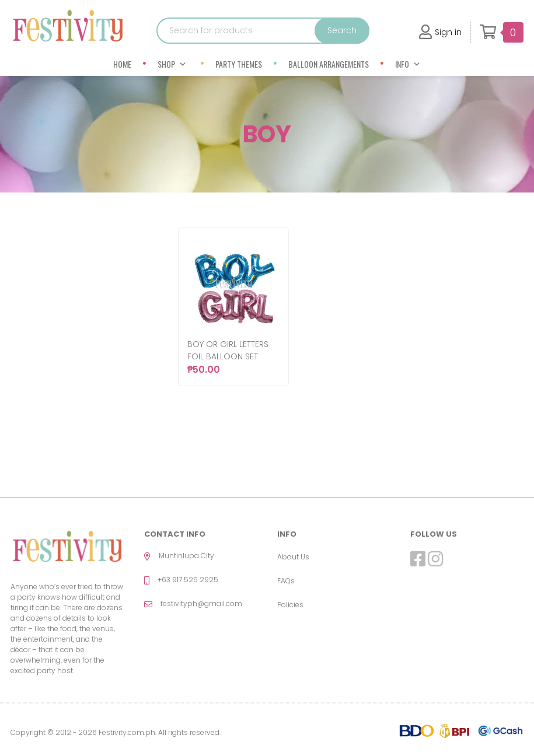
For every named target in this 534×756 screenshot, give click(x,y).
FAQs (286, 581)
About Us (293, 557)
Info (408, 64)
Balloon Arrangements (329, 64)
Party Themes (239, 64)
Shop (172, 64)
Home (122, 64)
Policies (290, 605)
